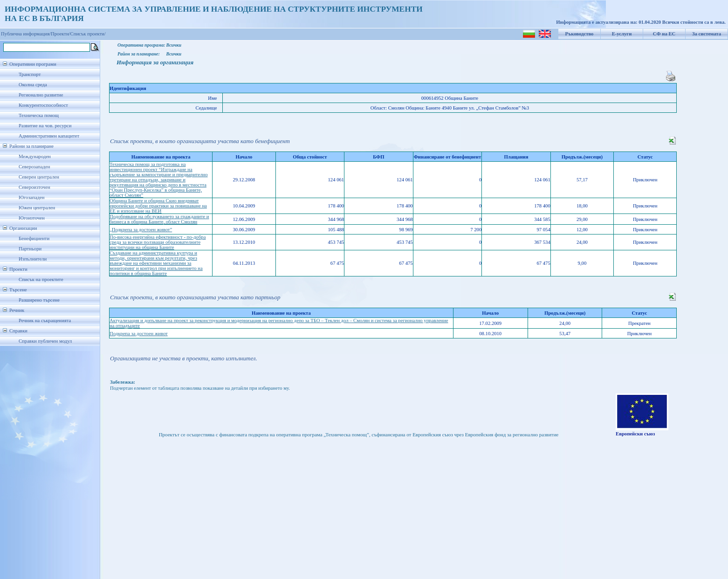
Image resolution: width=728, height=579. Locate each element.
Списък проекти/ (88, 34)
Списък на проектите (41, 279)
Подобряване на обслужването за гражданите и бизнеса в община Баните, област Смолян (159, 219)
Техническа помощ (39, 115)
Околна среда (33, 85)
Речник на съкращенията (45, 321)
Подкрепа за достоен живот (139, 334)
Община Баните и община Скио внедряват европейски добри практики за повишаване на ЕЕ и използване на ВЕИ (158, 206)
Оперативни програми (33, 64)
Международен (35, 156)
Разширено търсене (39, 300)
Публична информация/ (26, 34)
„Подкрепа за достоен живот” (141, 230)
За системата (707, 34)
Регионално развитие (41, 95)
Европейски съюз (635, 434)
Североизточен (34, 187)
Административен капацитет (49, 136)
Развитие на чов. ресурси (45, 126)
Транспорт (30, 74)
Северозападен (34, 167)
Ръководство (580, 34)
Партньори (30, 249)
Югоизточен (32, 218)
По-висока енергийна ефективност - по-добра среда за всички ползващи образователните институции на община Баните (158, 242)
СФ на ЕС (664, 34)
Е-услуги (622, 34)
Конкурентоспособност (43, 105)
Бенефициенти (34, 238)
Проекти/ (61, 34)
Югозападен (31, 197)
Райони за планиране (31, 146)
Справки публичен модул (45, 341)
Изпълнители (33, 259)
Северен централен (39, 177)
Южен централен (37, 208)
